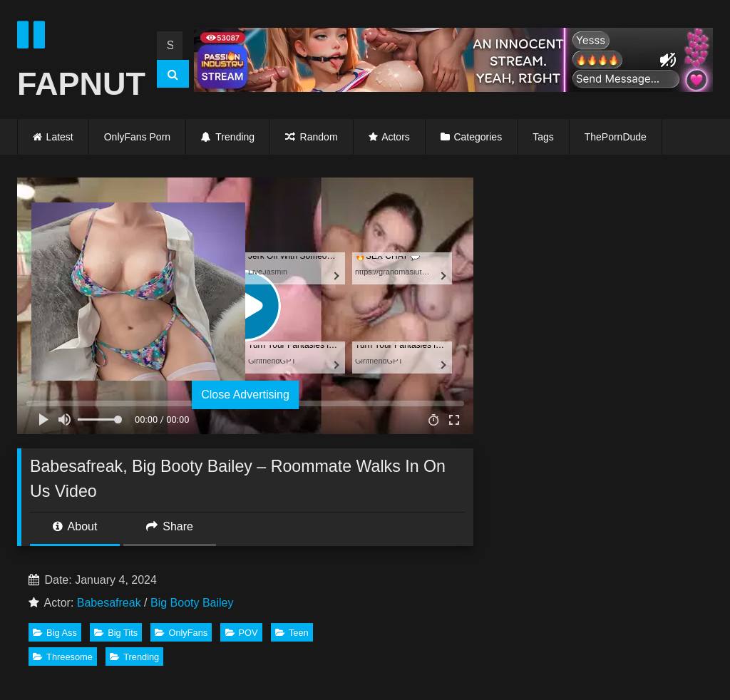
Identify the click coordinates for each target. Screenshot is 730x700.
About (75, 526)
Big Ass (55, 633)
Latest (60, 137)
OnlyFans (181, 633)
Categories (478, 137)
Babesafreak (109, 603)
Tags (543, 137)
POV (242, 633)
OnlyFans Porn (137, 137)
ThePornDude (616, 137)
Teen (292, 633)
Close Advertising (245, 395)
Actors (396, 137)
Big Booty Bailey (192, 603)
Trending (228, 137)
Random (311, 137)
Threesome (63, 657)
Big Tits (116, 633)
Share (170, 526)
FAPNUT (75, 60)
